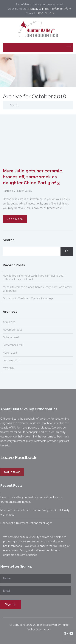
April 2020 (9, 322)
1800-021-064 (46, 13)
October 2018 (11, 337)
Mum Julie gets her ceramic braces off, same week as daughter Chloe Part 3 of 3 (32, 177)
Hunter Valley (24, 191)
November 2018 (13, 330)
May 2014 (9, 368)
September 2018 (13, 345)
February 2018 (12, 360)
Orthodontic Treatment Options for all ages (29, 298)
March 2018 (10, 353)
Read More (15, 219)
